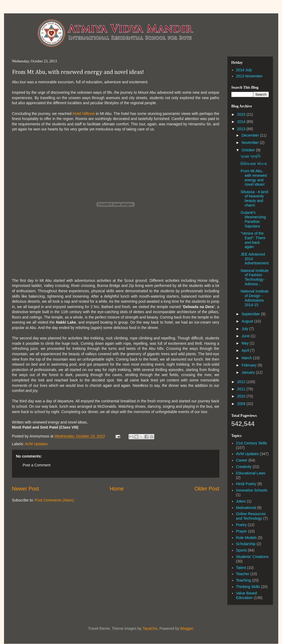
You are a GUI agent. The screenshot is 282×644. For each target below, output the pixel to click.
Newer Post (26, 489)
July (245, 329)
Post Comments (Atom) (54, 500)
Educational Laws (251, 473)
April (246, 350)
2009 (242, 404)
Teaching (243, 580)
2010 (242, 396)
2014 (242, 122)
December (251, 135)
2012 (242, 382)
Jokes (241, 501)
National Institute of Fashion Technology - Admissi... (254, 277)
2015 (242, 114)
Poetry (241, 525)
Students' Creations (252, 557)
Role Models (246, 538)
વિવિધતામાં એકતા (254, 164)
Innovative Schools (252, 490)
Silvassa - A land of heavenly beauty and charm (254, 199)
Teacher (243, 574)
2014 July (244, 70)
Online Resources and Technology (251, 516)
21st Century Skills (251, 443)
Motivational (246, 508)
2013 (242, 129)
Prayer (241, 531)
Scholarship (246, 544)
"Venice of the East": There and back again (253, 240)
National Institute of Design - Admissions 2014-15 (254, 298)
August (248, 321)
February (250, 365)
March (247, 358)
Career (242, 460)
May (246, 343)
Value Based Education (246, 595)
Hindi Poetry (246, 484)
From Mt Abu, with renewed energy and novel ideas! (78, 72)
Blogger (187, 628)
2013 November (249, 76)
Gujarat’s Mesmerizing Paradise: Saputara (253, 219)
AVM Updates (36, 444)
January (249, 372)
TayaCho (150, 628)
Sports (241, 550)
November (251, 143)
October (249, 150)
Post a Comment (37, 465)
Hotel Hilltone (84, 114)
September (251, 314)
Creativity (244, 467)
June (246, 336)
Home (117, 489)
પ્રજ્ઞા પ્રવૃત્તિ (251, 156)
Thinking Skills (248, 587)
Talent (241, 568)
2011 (242, 389)
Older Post (207, 489)
